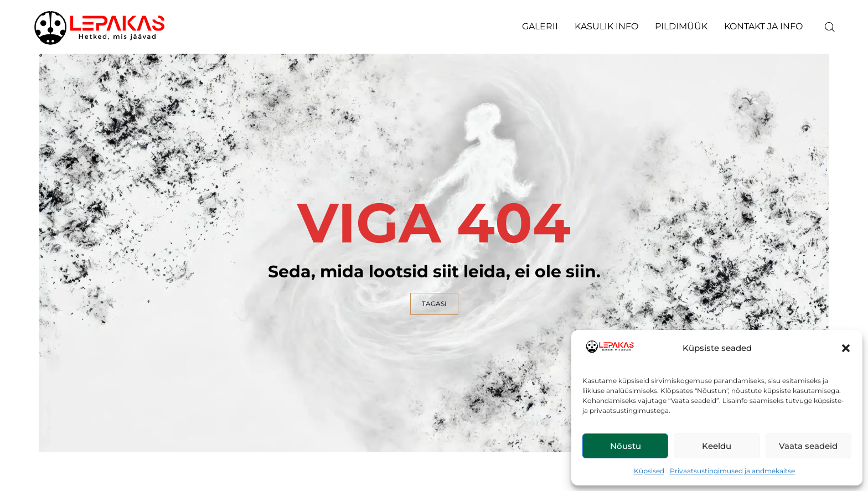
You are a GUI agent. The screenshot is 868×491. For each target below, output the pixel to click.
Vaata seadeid (808, 446)
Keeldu (717, 446)
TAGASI (434, 304)
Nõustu (626, 446)
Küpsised (649, 471)
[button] (846, 348)
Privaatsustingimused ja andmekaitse (732, 471)
